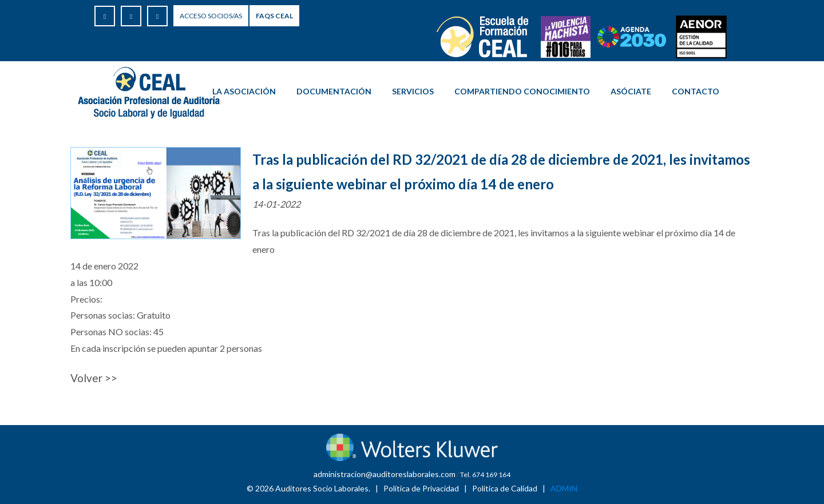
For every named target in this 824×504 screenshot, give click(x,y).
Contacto (696, 91)
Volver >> (94, 378)
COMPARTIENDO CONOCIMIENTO (522, 91)
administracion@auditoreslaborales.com (385, 474)
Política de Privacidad (421, 488)
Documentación (334, 91)
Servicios (413, 91)
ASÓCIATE (631, 91)
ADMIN (564, 488)
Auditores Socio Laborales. (323, 488)
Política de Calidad (505, 488)
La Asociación (244, 91)
